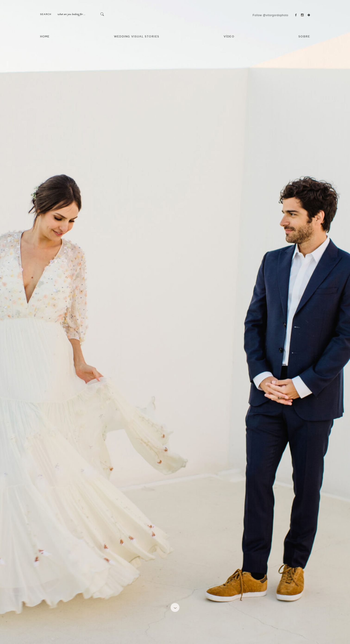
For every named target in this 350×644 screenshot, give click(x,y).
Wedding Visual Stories (137, 37)
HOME (45, 37)
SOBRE (304, 37)
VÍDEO (229, 37)
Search (46, 14)
